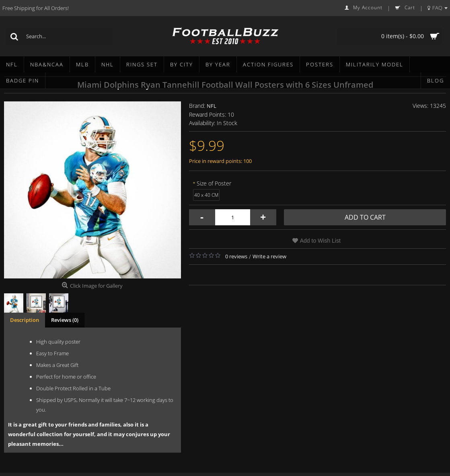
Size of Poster (214, 183)
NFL (212, 106)
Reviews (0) (65, 320)
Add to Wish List (320, 241)
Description (25, 320)
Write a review (269, 256)
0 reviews (236, 256)
